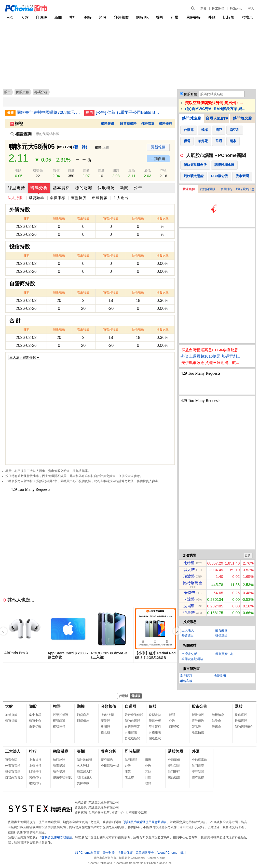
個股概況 (106, 188)
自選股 (41, 17)
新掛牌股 (198, 715)
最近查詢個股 (134, 715)
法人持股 (15, 198)
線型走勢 (17, 188)
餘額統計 (59, 760)
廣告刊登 (108, 853)
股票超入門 (85, 772)
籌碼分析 (39, 188)
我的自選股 (208, 189)
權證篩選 (148, 124)
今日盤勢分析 (110, 766)
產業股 (105, 721)
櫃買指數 (11, 721)
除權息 (247, 17)
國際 (148, 760)
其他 (148, 772)
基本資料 (61, 188)
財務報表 (155, 732)
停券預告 (198, 721)
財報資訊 (131, 732)
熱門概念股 (242, 118)
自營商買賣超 (14, 777)
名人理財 (83, 766)
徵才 (183, 853)
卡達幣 (189, 599)
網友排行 (35, 783)
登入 (251, 8)
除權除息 (218, 715)
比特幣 (229, 17)
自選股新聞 (132, 738)
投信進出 (221, 635)
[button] (177, 631)
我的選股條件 (244, 727)
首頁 (10, 17)
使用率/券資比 (63, 777)
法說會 (216, 721)
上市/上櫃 (107, 715)
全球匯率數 (199, 760)
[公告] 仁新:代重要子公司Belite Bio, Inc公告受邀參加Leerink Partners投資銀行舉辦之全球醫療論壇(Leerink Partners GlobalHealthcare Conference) (128, 112)
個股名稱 (190, 94)
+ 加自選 (158, 159)
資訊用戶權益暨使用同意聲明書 (145, 822)
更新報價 (158, 147)
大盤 (25, 17)
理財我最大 (85, 777)
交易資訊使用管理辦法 (57, 837)
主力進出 (121, 198)
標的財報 (84, 188)
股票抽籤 (198, 732)
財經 (148, 777)
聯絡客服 (186, 681)
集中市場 (35, 715)
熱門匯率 (198, 766)
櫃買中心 (35, 721)
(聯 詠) (80, 147)
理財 (148, 783)
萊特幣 (189, 592)
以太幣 (189, 570)
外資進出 (188, 635)
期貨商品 (83, 715)
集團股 (105, 727)
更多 (248, 555)
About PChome (167, 853)
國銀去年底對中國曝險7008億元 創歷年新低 (49, 112)
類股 (103, 17)
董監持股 (79, 198)
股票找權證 (128, 124)
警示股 (196, 727)
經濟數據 (198, 777)
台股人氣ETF (217, 118)
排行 (73, 17)
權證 (160, 17)
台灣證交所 (189, 654)
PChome (236, 8)
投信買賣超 (13, 772)
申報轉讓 (100, 198)
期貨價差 (83, 721)
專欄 (81, 751)
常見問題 (186, 676)
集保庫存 (58, 198)
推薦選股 (241, 721)
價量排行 (226, 189)
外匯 (212, 17)
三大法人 (188, 630)
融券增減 (59, 772)
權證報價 (107, 124)
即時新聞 (132, 751)
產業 (128, 772)
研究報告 (107, 760)
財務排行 (35, 772)
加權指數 (11, 715)
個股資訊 (22, 92)
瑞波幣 (189, 576)
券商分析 (108, 751)
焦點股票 (174, 777)
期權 (174, 17)
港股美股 (193, 17)
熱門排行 (174, 772)
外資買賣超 (13, 766)
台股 (128, 766)
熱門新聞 (131, 760)
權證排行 (166, 124)
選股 (88, 17)
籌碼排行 (35, 777)
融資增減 (59, 766)
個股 (153, 706)
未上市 (129, 777)
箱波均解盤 (85, 760)
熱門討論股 (191, 118)
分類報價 (121, 17)
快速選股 (241, 715)
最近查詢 (188, 189)
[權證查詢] (60, 134)
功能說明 (220, 676)
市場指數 (35, 727)
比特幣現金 (193, 583)
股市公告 (199, 706)
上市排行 (35, 760)
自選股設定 (132, 727)
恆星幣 (189, 612)
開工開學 (218, 8)
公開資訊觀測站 (192, 659)
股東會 (216, 727)
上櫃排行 (35, 766)
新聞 (203, 8)
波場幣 (189, 606)
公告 (138, 188)
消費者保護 (125, 853)
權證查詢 (21, 134)
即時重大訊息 (245, 189)
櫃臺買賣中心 (224, 654)
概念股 (105, 732)
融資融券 (36, 198)
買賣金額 (11, 760)
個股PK (142, 17)
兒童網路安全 (145, 853)
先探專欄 (83, 783)
